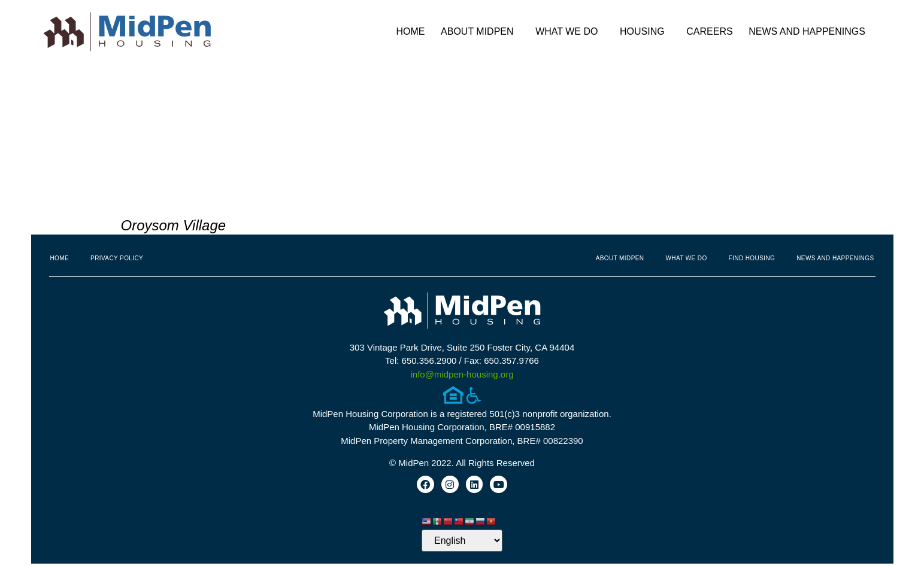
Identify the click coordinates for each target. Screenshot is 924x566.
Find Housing (752, 258)
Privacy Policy (117, 258)
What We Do (569, 32)
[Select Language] (462, 543)
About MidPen (480, 32)
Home (410, 31)
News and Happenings (810, 32)
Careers (709, 31)
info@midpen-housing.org (462, 374)
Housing (645, 32)
